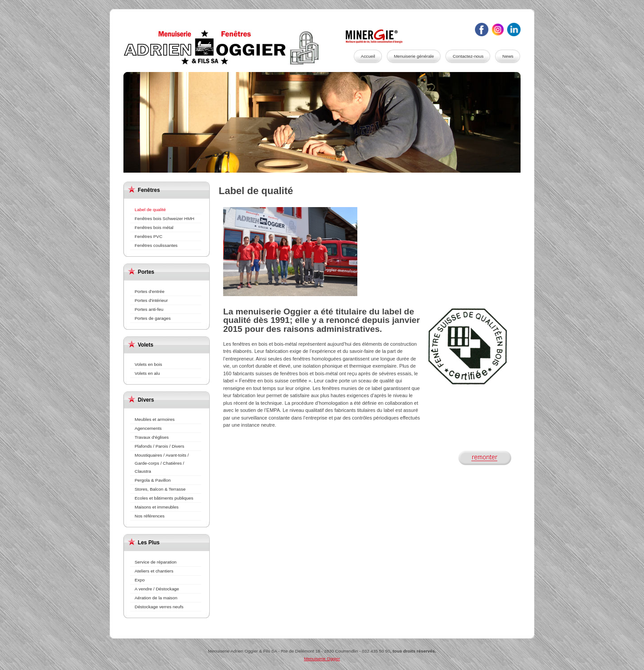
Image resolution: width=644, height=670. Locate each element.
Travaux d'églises (152, 437)
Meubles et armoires (155, 419)
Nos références (150, 516)
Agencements (148, 428)
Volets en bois (148, 364)
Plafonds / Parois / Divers (159, 446)
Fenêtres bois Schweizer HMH (164, 218)
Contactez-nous (468, 56)
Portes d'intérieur (151, 300)
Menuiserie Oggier (231, 47)
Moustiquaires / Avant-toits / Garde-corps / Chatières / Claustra (162, 463)
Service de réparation (156, 562)
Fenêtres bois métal (154, 227)
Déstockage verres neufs (159, 607)
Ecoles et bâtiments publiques (164, 498)
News (508, 56)
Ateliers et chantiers (154, 571)
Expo (140, 580)
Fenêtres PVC (148, 236)
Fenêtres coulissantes (156, 245)
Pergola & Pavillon (153, 480)
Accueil (368, 56)
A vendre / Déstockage (157, 589)
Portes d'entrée (150, 291)
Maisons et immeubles (157, 507)
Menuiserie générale (414, 56)
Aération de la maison (156, 598)
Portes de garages (153, 318)
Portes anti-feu (149, 309)
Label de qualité (150, 210)
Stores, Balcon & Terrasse (160, 489)
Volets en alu (147, 373)
